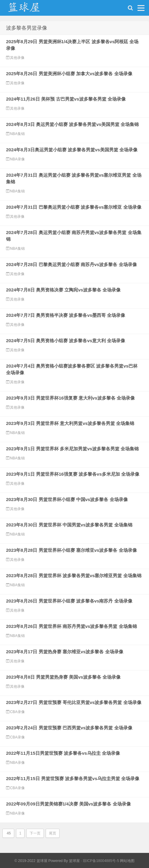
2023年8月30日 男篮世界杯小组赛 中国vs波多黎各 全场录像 (67, 499)
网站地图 (127, 861)
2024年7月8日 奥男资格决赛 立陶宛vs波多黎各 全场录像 (63, 290)
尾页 (53, 833)
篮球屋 (74, 861)
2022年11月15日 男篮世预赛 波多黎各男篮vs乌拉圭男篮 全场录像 (73, 778)
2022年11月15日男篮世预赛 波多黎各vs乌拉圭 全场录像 (63, 753)
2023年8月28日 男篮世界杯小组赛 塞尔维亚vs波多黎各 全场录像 (71, 550)
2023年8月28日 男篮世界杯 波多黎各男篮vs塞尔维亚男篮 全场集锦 (74, 575)
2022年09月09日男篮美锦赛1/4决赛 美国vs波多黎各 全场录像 (68, 804)
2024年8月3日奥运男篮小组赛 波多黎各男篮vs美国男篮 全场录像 (72, 150)
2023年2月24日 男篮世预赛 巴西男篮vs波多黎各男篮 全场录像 (69, 728)
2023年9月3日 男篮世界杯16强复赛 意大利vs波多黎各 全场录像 (70, 398)
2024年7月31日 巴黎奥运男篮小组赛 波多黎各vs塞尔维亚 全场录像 (74, 207)
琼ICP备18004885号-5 (101, 861)
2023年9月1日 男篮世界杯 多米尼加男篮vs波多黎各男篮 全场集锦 (72, 449)
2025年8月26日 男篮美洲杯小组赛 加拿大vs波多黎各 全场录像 (69, 74)
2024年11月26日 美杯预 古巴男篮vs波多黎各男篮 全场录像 (66, 99)
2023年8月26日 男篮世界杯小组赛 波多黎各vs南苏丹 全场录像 (69, 601)
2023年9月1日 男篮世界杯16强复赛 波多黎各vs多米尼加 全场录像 (73, 474)
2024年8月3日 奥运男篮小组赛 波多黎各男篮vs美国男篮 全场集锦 (72, 124)
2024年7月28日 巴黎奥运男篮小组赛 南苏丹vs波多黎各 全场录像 (71, 264)
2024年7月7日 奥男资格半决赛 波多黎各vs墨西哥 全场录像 (66, 315)
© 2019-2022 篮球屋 (31, 861)
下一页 (35, 833)
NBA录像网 (30, 9)
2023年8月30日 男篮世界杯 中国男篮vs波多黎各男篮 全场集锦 (69, 525)
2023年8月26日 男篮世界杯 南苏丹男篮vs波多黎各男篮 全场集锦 (71, 626)
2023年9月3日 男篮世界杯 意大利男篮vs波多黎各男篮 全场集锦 (70, 423)
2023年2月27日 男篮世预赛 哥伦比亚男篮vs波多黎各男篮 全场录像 (74, 702)
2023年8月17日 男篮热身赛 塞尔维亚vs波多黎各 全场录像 (65, 652)
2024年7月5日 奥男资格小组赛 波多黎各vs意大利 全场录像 (66, 341)
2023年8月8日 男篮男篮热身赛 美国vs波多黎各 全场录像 (63, 677)
